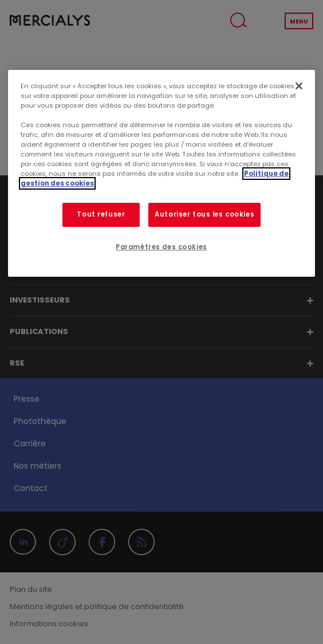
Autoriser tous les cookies (204, 214)
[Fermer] (299, 86)
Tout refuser (101, 214)
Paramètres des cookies (161, 247)
